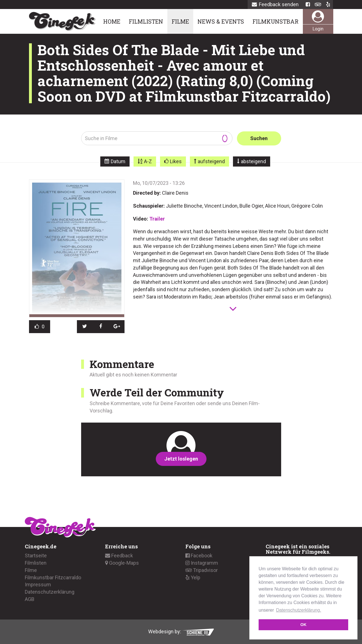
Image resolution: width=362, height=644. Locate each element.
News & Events (221, 21)
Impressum (38, 584)
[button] (85, 327)
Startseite (36, 556)
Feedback (119, 556)
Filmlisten (146, 21)
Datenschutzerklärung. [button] (299, 610)
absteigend (253, 161)
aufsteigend (211, 161)
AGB (30, 599)
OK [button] (303, 625)
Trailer (157, 219)
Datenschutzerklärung (50, 592)
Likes (176, 161)
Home (112, 21)
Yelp (193, 577)
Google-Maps (122, 563)
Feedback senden (275, 4)
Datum (118, 161)
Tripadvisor (202, 570)
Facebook (199, 556)
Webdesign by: (181, 631)
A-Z (148, 161)
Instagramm (202, 563)
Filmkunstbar (276, 21)
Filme (180, 21)
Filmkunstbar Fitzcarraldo (53, 577)
